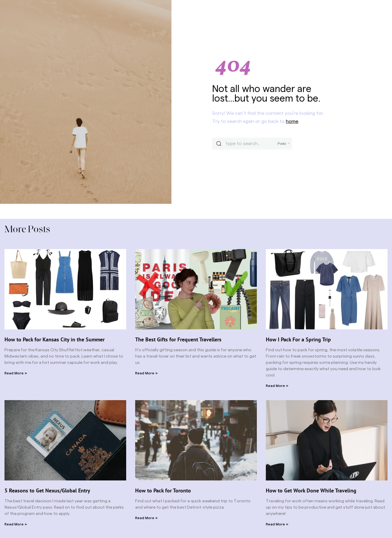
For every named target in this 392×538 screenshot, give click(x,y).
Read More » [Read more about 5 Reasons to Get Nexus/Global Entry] (16, 524)
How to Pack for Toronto (163, 490)
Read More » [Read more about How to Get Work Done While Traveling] (277, 524)
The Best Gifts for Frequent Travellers (178, 339)
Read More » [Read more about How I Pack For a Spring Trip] (277, 386)
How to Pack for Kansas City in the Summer (55, 339)
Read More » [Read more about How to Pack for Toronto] (146, 518)
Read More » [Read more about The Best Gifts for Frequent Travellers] (146, 373)
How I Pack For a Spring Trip (298, 339)
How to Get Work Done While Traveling (311, 490)
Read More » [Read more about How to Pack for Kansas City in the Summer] (16, 373)
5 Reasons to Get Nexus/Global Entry (47, 490)
